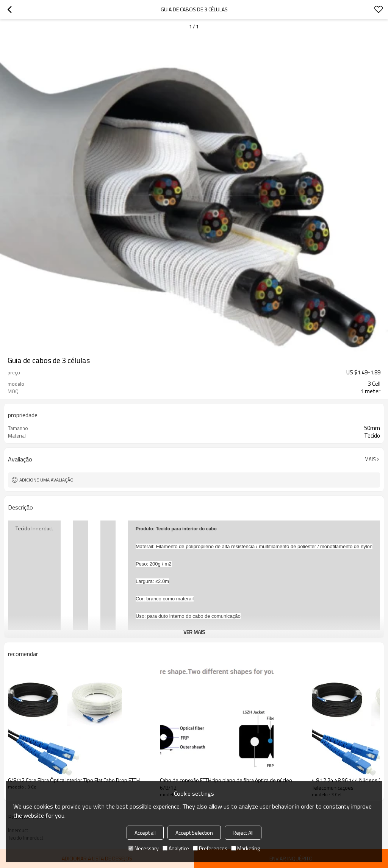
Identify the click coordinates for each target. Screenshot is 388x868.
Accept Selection (194, 833)
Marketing (246, 848)
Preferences (210, 848)
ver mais (194, 632)
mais (370, 459)
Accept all (145, 833)
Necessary (144, 848)
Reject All (243, 833)
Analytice (176, 848)
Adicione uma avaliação (46, 480)
